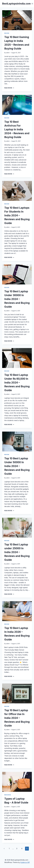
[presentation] (17, 20)
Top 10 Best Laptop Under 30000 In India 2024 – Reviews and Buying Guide (17, 299)
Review (7, 33)
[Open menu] (32, 4)
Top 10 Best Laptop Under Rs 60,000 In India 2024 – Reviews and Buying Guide (17, 383)
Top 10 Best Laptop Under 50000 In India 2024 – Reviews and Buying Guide (17, 466)
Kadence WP (25, 862)
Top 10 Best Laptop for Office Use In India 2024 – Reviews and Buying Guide (17, 718)
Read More (9, 88)
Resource (8, 795)
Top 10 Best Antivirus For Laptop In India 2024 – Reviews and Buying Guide (17, 129)
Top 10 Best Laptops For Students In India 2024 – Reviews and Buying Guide (17, 215)
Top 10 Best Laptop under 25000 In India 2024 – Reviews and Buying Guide (17, 552)
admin (8, 53)
